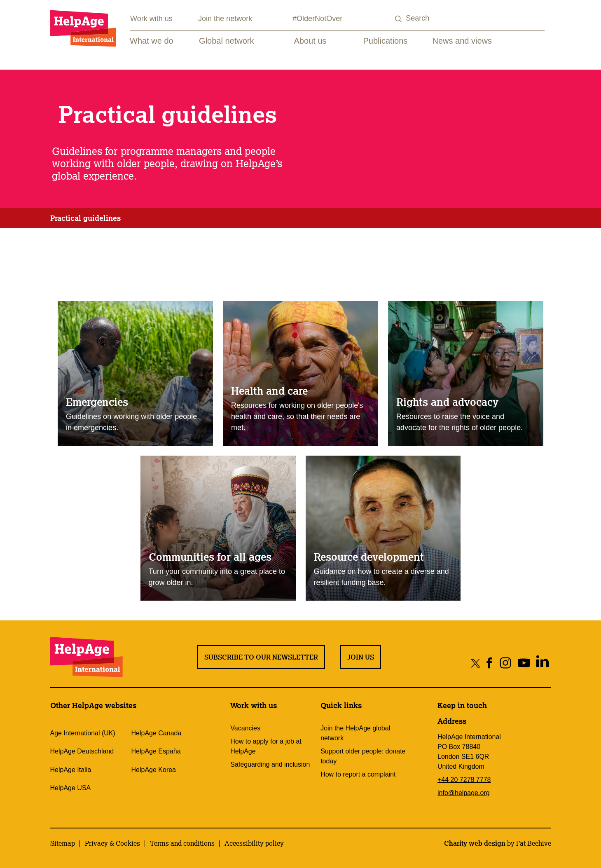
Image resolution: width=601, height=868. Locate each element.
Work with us (151, 19)
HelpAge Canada (156, 733)
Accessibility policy (254, 843)
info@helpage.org (464, 793)
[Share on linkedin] (543, 663)
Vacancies (245, 728)
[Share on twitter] (476, 663)
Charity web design (475, 843)
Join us (361, 657)
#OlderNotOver (317, 19)
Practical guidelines (85, 218)
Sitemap (63, 843)
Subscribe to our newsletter (261, 657)
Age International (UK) (83, 733)
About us (310, 41)
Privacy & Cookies (112, 843)
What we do (152, 41)
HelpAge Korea (153, 770)
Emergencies (97, 402)
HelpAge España (156, 751)
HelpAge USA (71, 788)
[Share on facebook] (490, 663)
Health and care (269, 391)
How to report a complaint (358, 774)
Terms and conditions (182, 843)
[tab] (85, 218)
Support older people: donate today (363, 756)
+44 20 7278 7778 (464, 780)
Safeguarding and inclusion (270, 764)
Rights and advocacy (447, 402)
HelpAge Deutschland (82, 751)
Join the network (225, 19)
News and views (462, 41)
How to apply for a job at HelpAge (266, 746)
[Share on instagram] (506, 663)
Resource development (369, 557)
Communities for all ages (210, 557)
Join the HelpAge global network (355, 733)
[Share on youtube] (524, 663)
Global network (226, 41)
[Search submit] (398, 19)
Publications (386, 41)
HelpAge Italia (71, 770)
